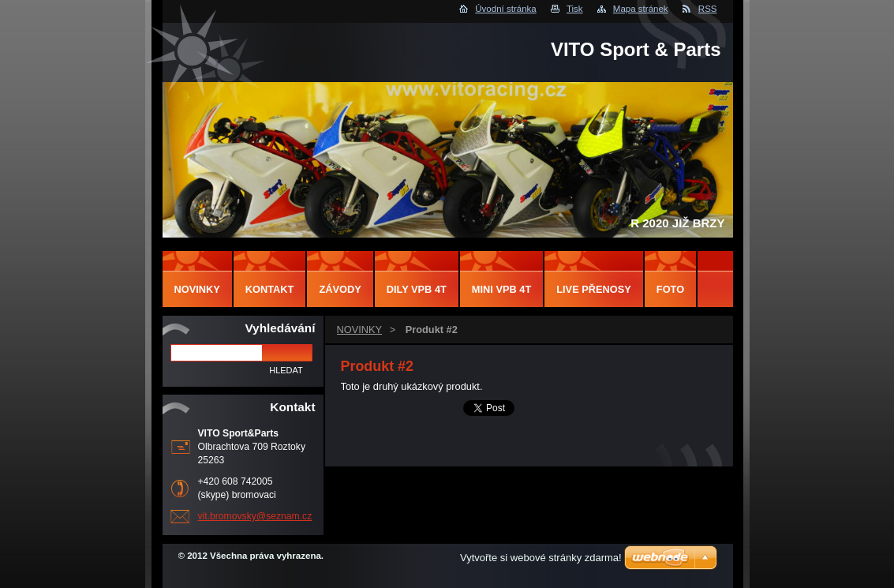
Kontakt (270, 289)
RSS (708, 9)
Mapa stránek (641, 9)
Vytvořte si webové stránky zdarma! (541, 558)
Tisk (575, 9)
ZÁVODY (340, 289)
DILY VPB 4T (417, 289)
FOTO (670, 289)
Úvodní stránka (505, 9)
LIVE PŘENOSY (594, 289)
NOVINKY (360, 330)
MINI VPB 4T (501, 289)
